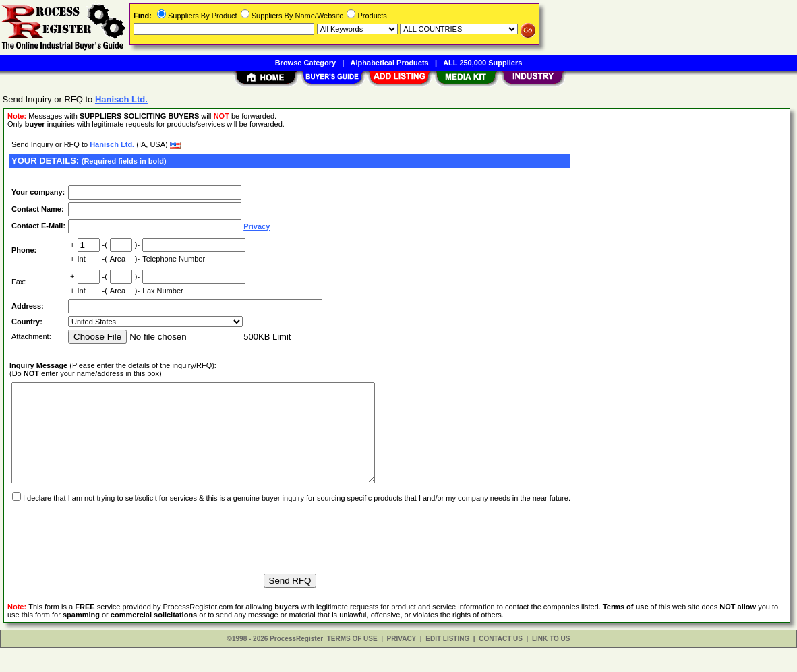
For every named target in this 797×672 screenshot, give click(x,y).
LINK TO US (551, 663)
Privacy (257, 226)
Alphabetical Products (390, 63)
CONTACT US (501, 663)
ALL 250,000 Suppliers (482, 63)
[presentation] (112, 556)
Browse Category (305, 63)
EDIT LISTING (447, 663)
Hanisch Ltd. (112, 144)
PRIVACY (402, 663)
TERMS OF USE (352, 663)
